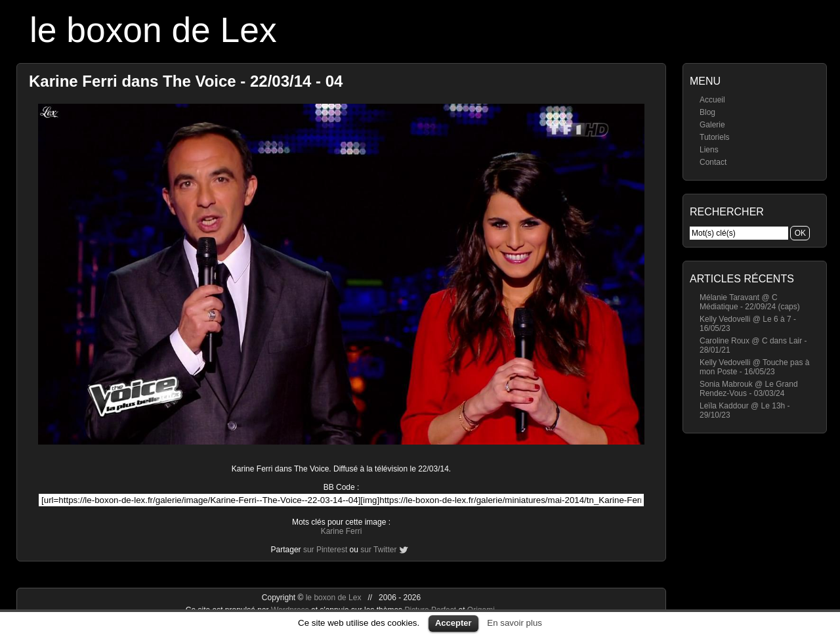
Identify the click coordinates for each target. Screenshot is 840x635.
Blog (707, 112)
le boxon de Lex (153, 30)
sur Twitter (378, 550)
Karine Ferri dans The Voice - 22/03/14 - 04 (186, 81)
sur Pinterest (325, 550)
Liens (709, 150)
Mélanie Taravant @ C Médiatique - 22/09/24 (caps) (750, 302)
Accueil (712, 100)
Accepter (453, 623)
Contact (713, 162)
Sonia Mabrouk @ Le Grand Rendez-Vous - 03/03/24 (749, 389)
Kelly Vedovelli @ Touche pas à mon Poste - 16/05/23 (754, 367)
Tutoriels (715, 137)
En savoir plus (514, 623)
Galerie (712, 125)
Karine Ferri (342, 531)
